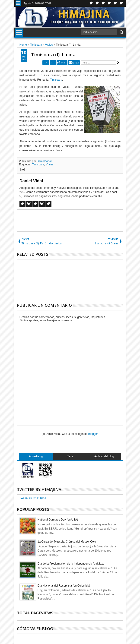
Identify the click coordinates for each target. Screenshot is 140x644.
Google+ (103, 3)
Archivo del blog (104, 456)
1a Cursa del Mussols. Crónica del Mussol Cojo (67, 542)
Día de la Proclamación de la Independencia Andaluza (71, 564)
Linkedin (115, 3)
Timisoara (56, 80)
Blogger (93, 434)
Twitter (91, 3)
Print (64, 63)
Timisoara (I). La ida (53, 55)
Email (76, 63)
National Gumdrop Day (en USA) (58, 520)
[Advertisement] (71, 221)
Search (121, 32)
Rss (109, 3)
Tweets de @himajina (33, 498)
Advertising (36, 456)
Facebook (97, 3)
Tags (70, 456)
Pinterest (121, 3)
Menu (18, 3)
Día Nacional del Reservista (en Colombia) (64, 586)
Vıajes (49, 164)
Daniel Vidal (44, 161)
